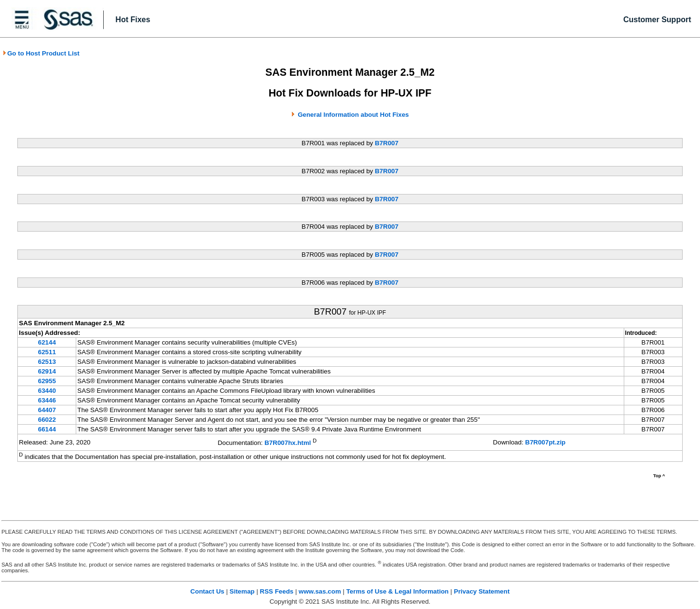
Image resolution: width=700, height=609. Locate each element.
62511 (47, 352)
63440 (47, 391)
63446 (47, 400)
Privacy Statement (482, 591)
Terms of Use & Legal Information (398, 591)
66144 (47, 429)
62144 (47, 342)
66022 (47, 420)
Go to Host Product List (41, 53)
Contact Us (207, 591)
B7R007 (387, 143)
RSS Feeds (277, 591)
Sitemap (242, 591)
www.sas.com (320, 591)
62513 (47, 362)
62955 (47, 381)
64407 (47, 410)
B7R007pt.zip (546, 442)
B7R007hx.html (288, 443)
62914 (47, 371)
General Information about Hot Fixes (353, 115)
